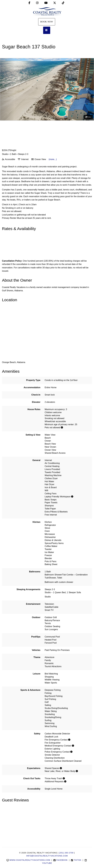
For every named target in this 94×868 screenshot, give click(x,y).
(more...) (53, 159)
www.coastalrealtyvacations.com (28, 860)
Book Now (47, 22)
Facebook (61, 860)
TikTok (76, 860)
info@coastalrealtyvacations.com (47, 856)
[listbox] (47, 89)
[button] (7, 89)
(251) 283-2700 (66, 853)
